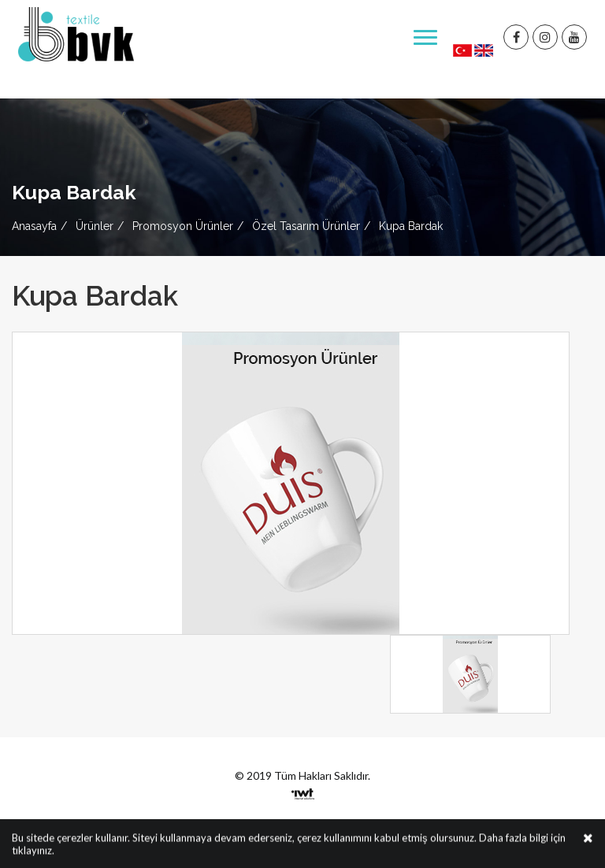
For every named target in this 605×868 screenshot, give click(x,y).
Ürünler (95, 226)
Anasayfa (34, 226)
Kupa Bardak (411, 226)
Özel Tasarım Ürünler (306, 226)
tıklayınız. (33, 851)
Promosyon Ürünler (183, 226)
